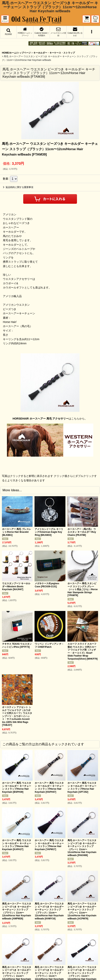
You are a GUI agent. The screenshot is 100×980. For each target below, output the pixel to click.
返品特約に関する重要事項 (18, 187)
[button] (5, 19)
